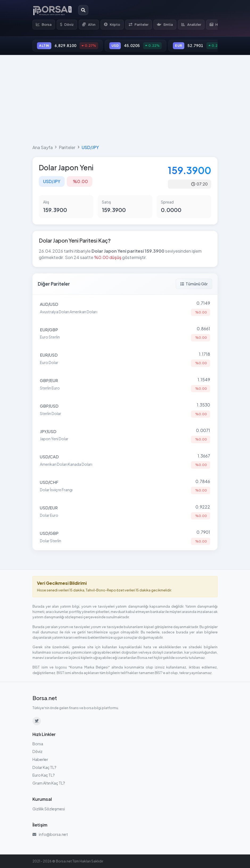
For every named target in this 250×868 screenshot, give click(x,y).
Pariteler (139, 24)
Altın (89, 24)
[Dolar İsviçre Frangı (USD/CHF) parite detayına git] (125, 486)
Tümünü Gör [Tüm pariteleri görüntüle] (194, 284)
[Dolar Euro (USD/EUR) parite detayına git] (125, 512)
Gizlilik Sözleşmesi (49, 809)
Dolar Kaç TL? (44, 767)
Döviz (67, 24)
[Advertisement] (125, 99)
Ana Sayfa (43, 147)
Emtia (165, 24)
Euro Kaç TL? (44, 775)
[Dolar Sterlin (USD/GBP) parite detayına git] (125, 537)
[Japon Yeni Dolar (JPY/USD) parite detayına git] (125, 435)
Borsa (44, 24)
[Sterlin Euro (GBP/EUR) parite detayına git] (125, 384)
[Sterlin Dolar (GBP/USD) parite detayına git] (125, 410)
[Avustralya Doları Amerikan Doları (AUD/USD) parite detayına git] (125, 308)
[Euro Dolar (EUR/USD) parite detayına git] (125, 359)
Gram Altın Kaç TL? (49, 783)
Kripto (112, 24)
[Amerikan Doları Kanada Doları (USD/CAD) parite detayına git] (125, 461)
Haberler (40, 759)
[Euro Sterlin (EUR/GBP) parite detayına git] (125, 333)
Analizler (191, 24)
